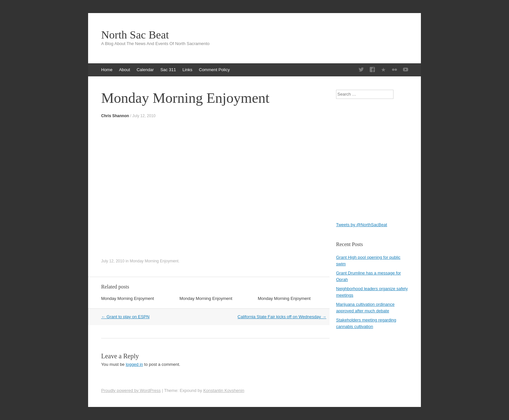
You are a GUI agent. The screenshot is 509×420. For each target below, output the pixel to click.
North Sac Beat (135, 35)
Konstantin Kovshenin (224, 390)
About (125, 70)
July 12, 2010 (144, 116)
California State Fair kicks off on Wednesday (282, 317)
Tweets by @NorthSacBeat (362, 225)
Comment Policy (215, 70)
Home (107, 70)
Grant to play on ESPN (125, 317)
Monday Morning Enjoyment (154, 261)
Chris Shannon (115, 116)
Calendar (145, 70)
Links (187, 70)
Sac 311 (168, 70)
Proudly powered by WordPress (131, 390)
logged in (134, 364)
